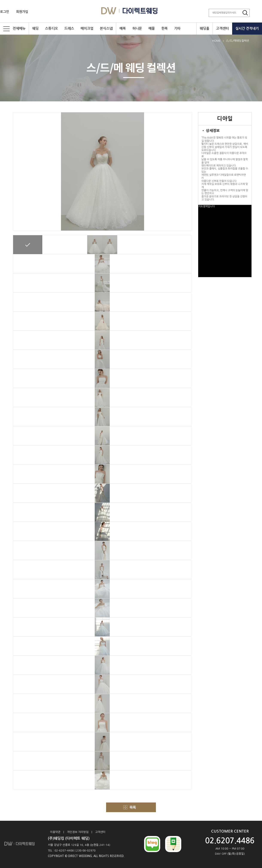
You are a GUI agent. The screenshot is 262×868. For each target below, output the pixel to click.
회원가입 (22, 12)
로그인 (5, 12)
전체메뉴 (14, 29)
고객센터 (100, 832)
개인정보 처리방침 (78, 832)
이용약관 (55, 832)
